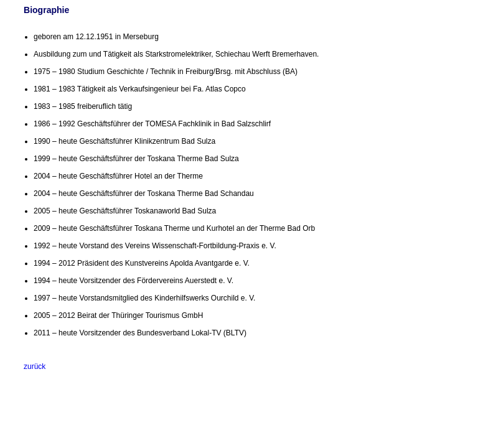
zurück (35, 366)
